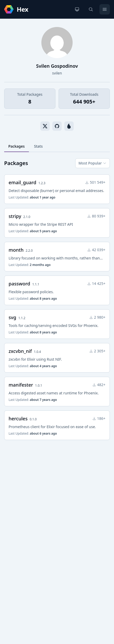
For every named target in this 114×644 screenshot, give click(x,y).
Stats (38, 146)
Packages (17, 146)
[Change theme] (77, 9)
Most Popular (93, 163)
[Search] (91, 9)
